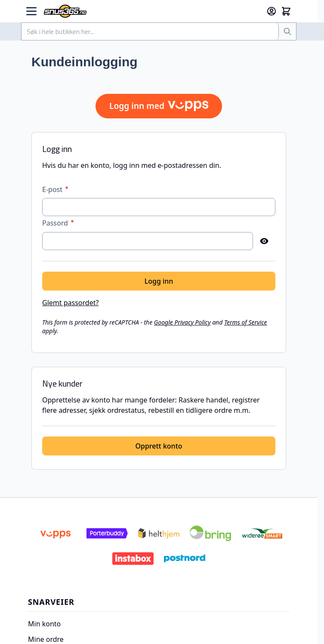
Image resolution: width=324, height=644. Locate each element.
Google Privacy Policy (182, 322)
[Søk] (287, 31)
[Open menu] (31, 11)
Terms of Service (246, 322)
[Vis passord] (264, 241)
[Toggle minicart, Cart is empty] (286, 11)
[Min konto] (272, 11)
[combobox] (150, 31)
